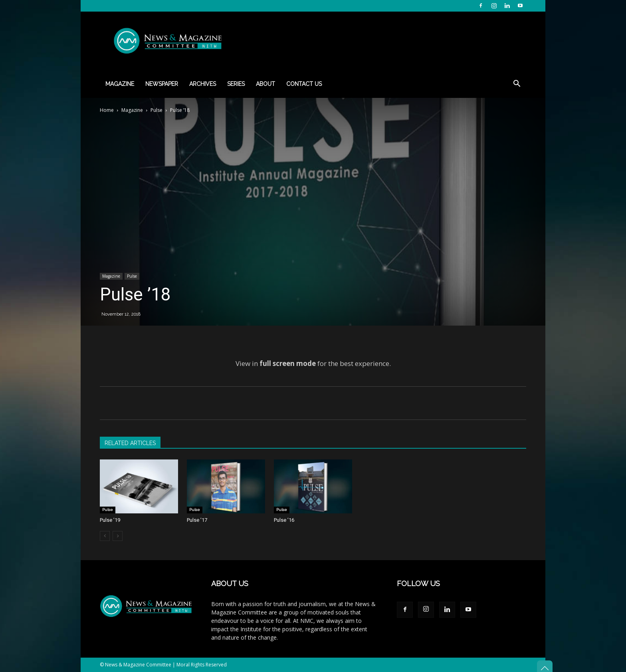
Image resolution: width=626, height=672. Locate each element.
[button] (517, 84)
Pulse (156, 110)
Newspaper (162, 84)
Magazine (120, 84)
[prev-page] (105, 536)
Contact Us (304, 84)
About (265, 84)
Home (107, 110)
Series (236, 84)
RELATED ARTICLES (130, 443)
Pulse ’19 (110, 520)
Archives (203, 84)
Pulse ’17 (197, 520)
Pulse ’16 (284, 520)
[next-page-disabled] (118, 536)
